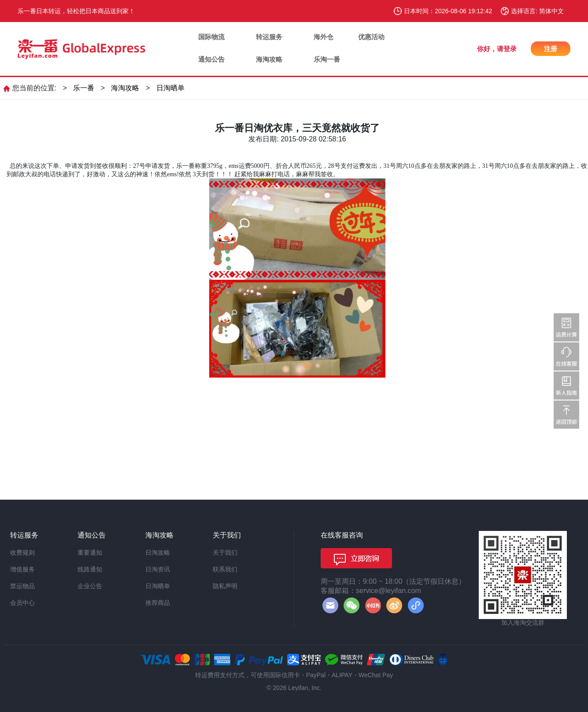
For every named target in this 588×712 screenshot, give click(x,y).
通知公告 (211, 59)
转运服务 (269, 37)
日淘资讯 (158, 569)
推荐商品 (158, 603)
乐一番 (84, 88)
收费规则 (22, 553)
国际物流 (211, 37)
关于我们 (225, 553)
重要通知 (90, 553)
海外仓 (324, 37)
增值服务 (22, 569)
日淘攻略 (158, 553)
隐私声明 (225, 586)
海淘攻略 (269, 59)
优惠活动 (371, 37)
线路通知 (90, 569)
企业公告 (90, 586)
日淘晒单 (170, 88)
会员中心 (22, 603)
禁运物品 (22, 586)
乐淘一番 (327, 59)
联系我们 (225, 569)
